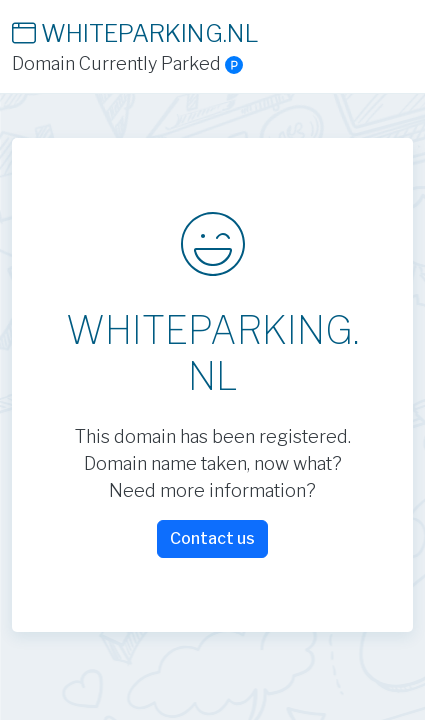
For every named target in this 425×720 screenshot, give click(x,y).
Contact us (212, 538)
